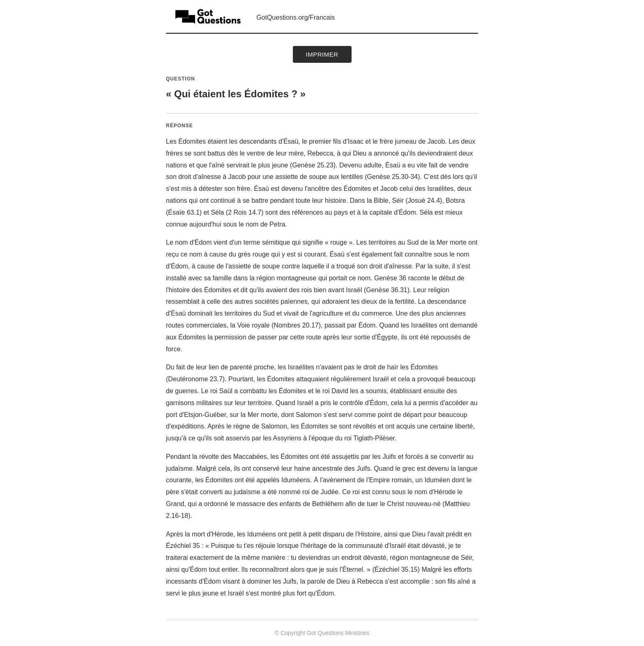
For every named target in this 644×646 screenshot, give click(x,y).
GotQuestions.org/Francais (296, 17)
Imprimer (322, 54)
